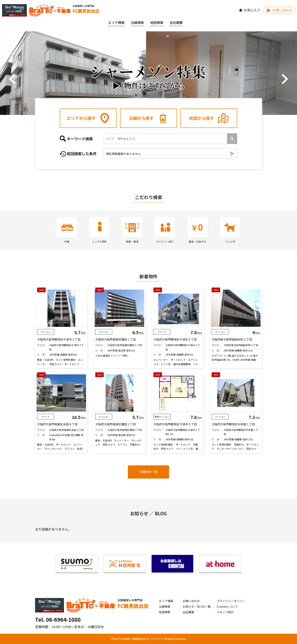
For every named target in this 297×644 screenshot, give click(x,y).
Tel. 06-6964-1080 (58, 619)
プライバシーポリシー (231, 601)
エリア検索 (116, 22)
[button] (12, 79)
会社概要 (188, 612)
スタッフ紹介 (225, 612)
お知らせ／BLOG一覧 (197, 606)
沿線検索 (137, 22)
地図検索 (157, 22)
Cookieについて (227, 606)
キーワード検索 (76, 139)
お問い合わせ (191, 601)
